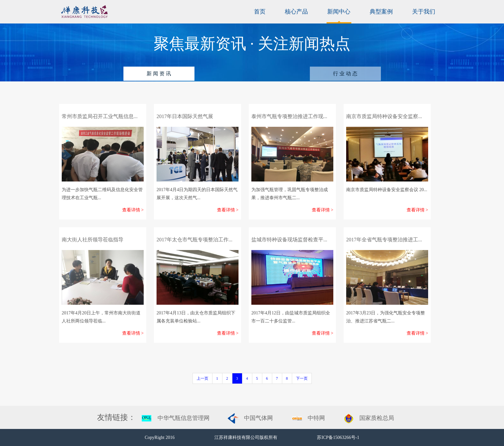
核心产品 (296, 12)
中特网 (316, 418)
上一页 (203, 378)
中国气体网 (258, 418)
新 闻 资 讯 (159, 74)
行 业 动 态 (345, 74)
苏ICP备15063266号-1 (338, 437)
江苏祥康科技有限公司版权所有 (247, 437)
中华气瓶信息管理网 (184, 418)
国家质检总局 (377, 418)
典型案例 (381, 12)
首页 (260, 12)
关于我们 (424, 12)
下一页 (302, 378)
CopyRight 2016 (160, 437)
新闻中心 (339, 12)
